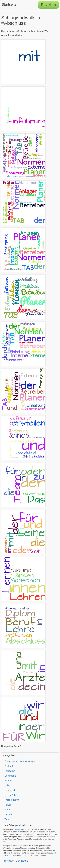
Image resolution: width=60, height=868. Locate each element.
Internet (8, 781)
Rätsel (8, 805)
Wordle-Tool (18, 829)
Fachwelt (9, 766)
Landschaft (10, 790)
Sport (7, 810)
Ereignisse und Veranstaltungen (20, 761)
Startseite (9, 4)
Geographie (10, 776)
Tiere (7, 819)
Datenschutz (22, 861)
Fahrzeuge (10, 771)
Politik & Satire (12, 800)
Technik (8, 814)
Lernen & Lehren (13, 795)
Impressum (8, 861)
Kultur (7, 785)
